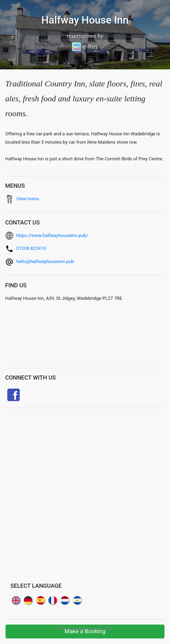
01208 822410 (31, 248)
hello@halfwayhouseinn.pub (45, 261)
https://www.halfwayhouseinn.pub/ (52, 235)
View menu (28, 199)
